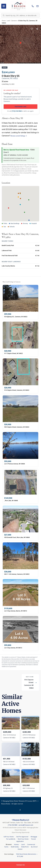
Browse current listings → (19, 136)
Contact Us (20, 865)
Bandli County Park (8, 245)
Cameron (14, 21)
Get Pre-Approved (22, 837)
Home (4, 21)
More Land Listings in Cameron (12, 282)
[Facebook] (20, 810)
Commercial (31, 844)
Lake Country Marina (8, 266)
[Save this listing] (32, 29)
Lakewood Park (7, 251)
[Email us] (38, 6)
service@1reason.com (26, 825)
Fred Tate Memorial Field (10, 256)
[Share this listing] (37, 29)
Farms (6, 847)
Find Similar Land (21, 107)
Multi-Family (15, 847)
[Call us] (33, 6)
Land (8, 21)
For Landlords (11, 839)
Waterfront (25, 847)
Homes (16, 844)
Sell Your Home (9, 837)
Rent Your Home (23, 839)
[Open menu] (4, 6)
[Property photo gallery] (20, 44)
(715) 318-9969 (17, 111)
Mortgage (34, 837)
